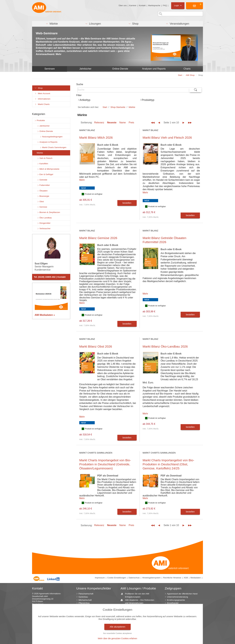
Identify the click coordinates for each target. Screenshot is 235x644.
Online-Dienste (120, 69)
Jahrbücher (85, 69)
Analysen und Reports (154, 69)
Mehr (82, 180)
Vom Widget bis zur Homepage (138, 640)
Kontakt (142, 5)
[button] (52, 24)
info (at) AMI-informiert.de (50, 612)
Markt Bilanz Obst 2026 (96, 346)
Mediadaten (196, 578)
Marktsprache (154, 5)
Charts (187, 69)
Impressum (100, 578)
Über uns (123, 5)
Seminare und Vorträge (134, 637)
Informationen (42, 99)
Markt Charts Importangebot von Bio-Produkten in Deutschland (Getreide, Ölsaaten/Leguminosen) (105, 464)
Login (178, 5)
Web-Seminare (47, 33)
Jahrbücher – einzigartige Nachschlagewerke (135, 626)
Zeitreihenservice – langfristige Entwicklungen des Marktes (137, 632)
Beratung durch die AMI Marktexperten (134, 614)
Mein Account (42, 93)
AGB (186, 578)
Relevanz (99, 123)
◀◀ (153, 123)
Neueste (112, 123)
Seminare (49, 69)
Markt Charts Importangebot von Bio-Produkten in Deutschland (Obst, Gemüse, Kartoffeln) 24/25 (168, 464)
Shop (39, 88)
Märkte (132, 107)
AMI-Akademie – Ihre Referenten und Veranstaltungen (138, 601)
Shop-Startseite (118, 107)
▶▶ (190, 123)
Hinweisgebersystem (151, 578)
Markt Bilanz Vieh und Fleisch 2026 (167, 138)
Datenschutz (134, 578)
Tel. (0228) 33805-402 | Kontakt (50, 277)
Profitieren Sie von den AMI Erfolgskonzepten (136, 595)
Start (105, 107)
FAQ (165, 5)
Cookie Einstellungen (117, 578)
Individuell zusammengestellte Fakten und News (137, 608)
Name (123, 123)
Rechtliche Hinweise (172, 578)
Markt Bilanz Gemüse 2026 (98, 238)
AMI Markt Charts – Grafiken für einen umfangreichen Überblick (138, 620)
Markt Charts (42, 104)
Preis (131, 123)
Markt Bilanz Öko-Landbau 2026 (165, 346)
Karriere (133, 5)
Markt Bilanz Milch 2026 (96, 138)
